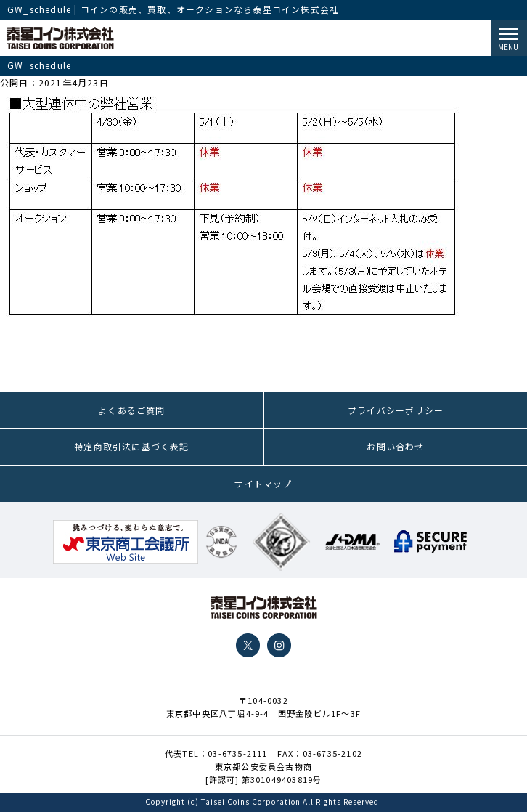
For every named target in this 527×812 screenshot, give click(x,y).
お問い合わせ (395, 446)
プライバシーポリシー (396, 410)
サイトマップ (263, 483)
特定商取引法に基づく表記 (131, 446)
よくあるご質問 (131, 410)
